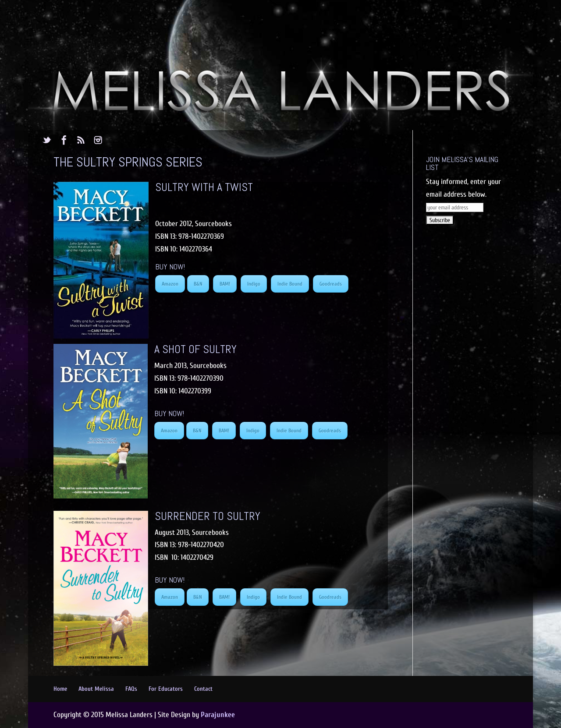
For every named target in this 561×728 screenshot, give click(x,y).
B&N (198, 284)
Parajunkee (218, 715)
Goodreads (331, 284)
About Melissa (96, 689)
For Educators (166, 689)
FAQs (131, 689)
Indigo (254, 284)
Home (60, 689)
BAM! (225, 284)
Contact (203, 689)
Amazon (170, 284)
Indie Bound (290, 284)
